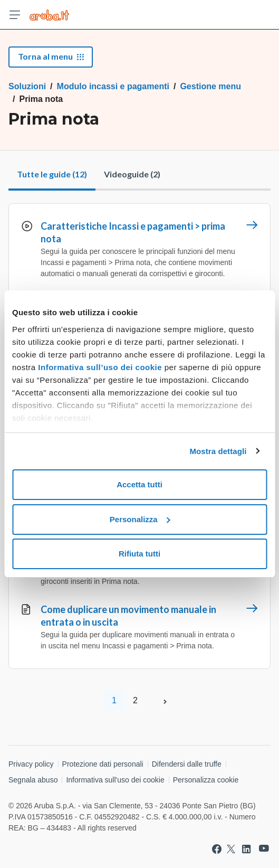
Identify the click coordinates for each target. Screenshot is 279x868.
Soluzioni (27, 86)
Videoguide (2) (132, 174)
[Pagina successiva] (165, 701)
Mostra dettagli (218, 451)
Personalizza (140, 519)
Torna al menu (51, 56)
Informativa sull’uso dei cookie (99, 367)
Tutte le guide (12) (52, 174)
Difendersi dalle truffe (187, 764)
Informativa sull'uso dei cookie (115, 780)
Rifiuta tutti (139, 554)
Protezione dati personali (103, 764)
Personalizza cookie (206, 780)
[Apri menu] (15, 15)
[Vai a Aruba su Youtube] (264, 849)
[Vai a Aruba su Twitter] (231, 849)
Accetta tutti (139, 484)
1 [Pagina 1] (114, 700)
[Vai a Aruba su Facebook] (217, 849)
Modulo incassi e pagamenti (113, 86)
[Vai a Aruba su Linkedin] (246, 849)
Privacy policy (31, 764)
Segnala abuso (33, 780)
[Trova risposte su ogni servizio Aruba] (49, 15)
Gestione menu (210, 86)
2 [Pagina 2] (135, 700)
